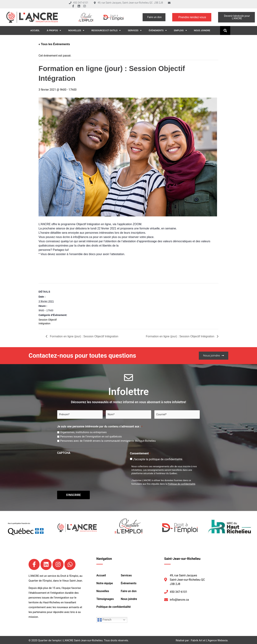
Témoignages (105, 598)
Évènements (158, 30)
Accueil (35, 30)
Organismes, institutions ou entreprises (83, 432)
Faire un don (129, 590)
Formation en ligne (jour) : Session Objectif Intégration (84, 336)
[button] (225, 30)
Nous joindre (202, 30)
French (104, 619)
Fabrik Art (197, 640)
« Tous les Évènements (54, 44)
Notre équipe (105, 582)
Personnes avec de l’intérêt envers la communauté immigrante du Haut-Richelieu (108, 441)
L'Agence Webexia (217, 640)
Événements (129, 582)
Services (135, 30)
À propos (54, 30)
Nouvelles (76, 30)
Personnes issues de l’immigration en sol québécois (91, 436)
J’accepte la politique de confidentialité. (158, 459)
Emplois (180, 30)
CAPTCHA (64, 453)
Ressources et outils (106, 30)
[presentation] (84, 462)
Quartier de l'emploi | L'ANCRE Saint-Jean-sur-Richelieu (70, 640)
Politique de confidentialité (181, 484)
